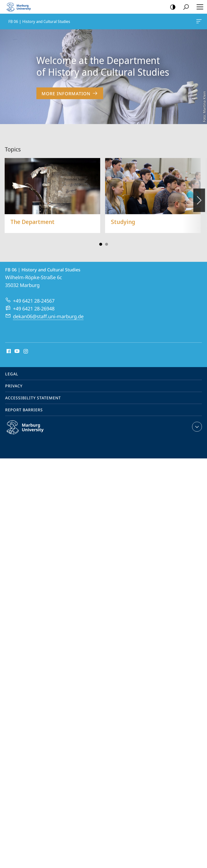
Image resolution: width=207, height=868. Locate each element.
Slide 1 (101, 239)
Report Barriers (24, 404)
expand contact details (196, 421)
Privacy (14, 381)
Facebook (8, 346)
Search (184, 7)
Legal (12, 369)
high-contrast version (171, 7)
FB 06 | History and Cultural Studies (198, 22)
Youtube (16, 346)
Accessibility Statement (33, 392)
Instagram (26, 346)
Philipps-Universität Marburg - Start (21, 7)
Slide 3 (107, 239)
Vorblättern (199, 192)
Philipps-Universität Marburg (30, 426)
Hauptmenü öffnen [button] (198, 7)
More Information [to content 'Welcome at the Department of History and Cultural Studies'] (70, 93)
